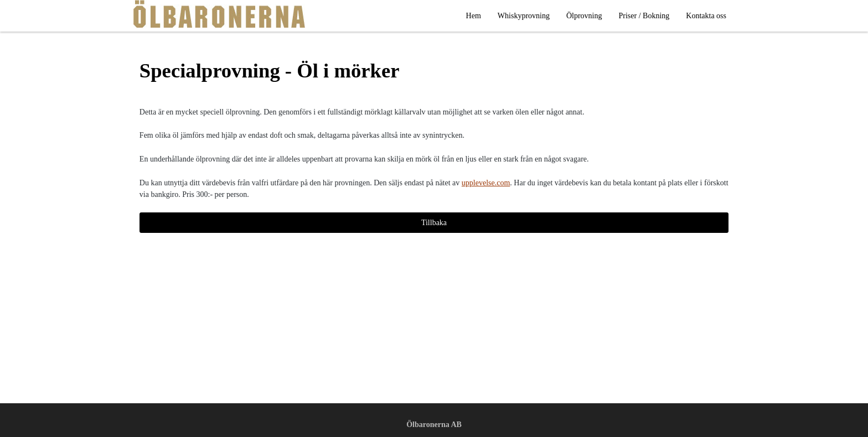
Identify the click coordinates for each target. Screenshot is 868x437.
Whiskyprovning (524, 16)
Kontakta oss (706, 16)
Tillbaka (434, 223)
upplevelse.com (486, 183)
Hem (474, 16)
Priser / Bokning (644, 16)
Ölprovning (584, 16)
